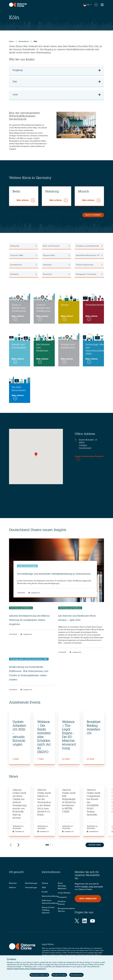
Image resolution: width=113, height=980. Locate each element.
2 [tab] (51, 845)
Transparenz (62, 897)
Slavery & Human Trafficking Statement (48, 910)
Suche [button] (96, 5)
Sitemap (45, 883)
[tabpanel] (20, 738)
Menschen (13, 883)
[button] (87, 5)
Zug (58, 83)
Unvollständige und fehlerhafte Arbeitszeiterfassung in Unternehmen (54, 574)
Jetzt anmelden (88, 899)
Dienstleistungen (31, 883)
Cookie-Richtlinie (64, 893)
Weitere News (95, 845)
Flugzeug (58, 71)
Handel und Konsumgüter (27, 566)
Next (18, 845)
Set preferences (76, 975)
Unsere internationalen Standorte (89, 456)
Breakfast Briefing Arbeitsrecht (94, 728)
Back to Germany (93, 215)
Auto (58, 96)
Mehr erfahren (23, 200)
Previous (11, 845)
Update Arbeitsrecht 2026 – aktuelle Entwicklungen (19, 733)
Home (11, 41)
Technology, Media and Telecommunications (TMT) (29, 659)
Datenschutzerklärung (50, 896)
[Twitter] (77, 921)
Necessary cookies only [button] (39, 975)
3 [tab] (53, 845)
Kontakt (45, 892)
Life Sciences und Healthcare (21, 608)
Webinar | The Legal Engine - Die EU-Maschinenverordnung (69, 735)
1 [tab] (47, 845)
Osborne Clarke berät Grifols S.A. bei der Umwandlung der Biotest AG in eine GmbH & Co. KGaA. (44, 803)
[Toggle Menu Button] (102, 5)
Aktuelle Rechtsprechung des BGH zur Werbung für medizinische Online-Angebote (29, 620)
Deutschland (24, 41)
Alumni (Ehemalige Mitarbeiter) (62, 886)
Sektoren (12, 887)
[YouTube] (93, 921)
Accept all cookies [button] (59, 975)
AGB (44, 887)
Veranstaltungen (31, 887)
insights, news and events (92, 886)
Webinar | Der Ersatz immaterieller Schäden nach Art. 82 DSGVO (44, 737)
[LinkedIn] (85, 921)
